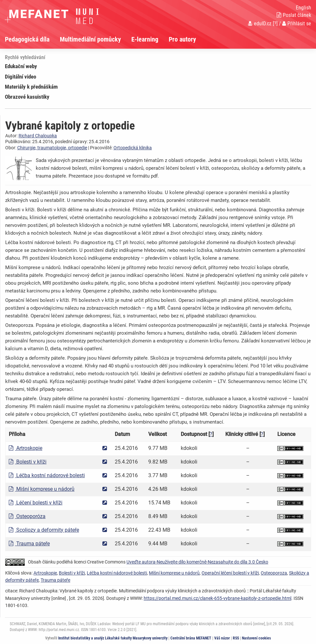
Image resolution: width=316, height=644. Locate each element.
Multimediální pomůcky (90, 39)
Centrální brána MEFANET (191, 638)
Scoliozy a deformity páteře (44, 530)
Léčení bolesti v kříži (36, 503)
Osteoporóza (27, 516)
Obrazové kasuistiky (27, 97)
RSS (236, 638)
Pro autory (182, 39)
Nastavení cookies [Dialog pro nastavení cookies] (256, 638)
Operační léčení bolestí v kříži (230, 573)
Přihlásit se (297, 24)
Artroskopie (26, 448)
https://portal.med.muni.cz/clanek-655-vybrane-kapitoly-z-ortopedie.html (217, 598)
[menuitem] (32, 39)
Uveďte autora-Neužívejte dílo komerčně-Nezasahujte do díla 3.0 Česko (197, 562)
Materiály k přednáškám (31, 87)
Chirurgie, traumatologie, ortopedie (52, 148)
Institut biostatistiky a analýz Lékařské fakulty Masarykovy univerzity (113, 638)
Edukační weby (21, 66)
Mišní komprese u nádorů (42, 489)
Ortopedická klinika (133, 148)
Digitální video (20, 77)
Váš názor (222, 638)
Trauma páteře (29, 544)
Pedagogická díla (27, 39)
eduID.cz (260, 24)
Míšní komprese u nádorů (174, 573)
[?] (275, 24)
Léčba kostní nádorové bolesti (47, 475)
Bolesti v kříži (28, 462)
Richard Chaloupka (38, 136)
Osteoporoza (274, 573)
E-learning (145, 39)
